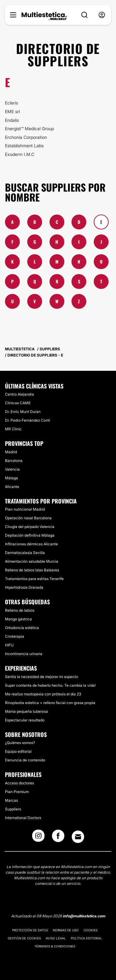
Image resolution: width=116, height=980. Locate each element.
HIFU (9, 645)
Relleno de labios (20, 610)
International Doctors (23, 818)
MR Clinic (13, 429)
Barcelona (14, 461)
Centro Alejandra (19, 394)
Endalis (12, 120)
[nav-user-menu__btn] (102, 15)
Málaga (11, 478)
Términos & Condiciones (55, 946)
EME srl (12, 111)
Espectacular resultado (25, 720)
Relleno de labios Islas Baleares (32, 570)
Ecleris (11, 103)
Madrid (11, 452)
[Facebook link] (58, 838)
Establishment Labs (24, 146)
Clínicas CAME (18, 403)
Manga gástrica (18, 619)
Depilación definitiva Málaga (30, 535)
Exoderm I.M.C (20, 154)
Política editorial (86, 938)
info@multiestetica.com (84, 916)
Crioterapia (15, 636)
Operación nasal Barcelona (28, 518)
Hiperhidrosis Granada (24, 587)
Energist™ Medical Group (29, 129)
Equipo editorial (18, 751)
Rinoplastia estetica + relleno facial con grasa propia (50, 703)
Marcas (11, 800)
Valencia (12, 469)
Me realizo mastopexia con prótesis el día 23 (43, 694)
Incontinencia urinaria (24, 654)
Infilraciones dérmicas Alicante (31, 544)
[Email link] (78, 837)
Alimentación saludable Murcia (32, 561)
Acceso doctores (19, 783)
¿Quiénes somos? (20, 743)
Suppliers (13, 809)
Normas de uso (66, 930)
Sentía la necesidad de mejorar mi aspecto (41, 677)
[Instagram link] (38, 838)
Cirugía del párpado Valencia (30, 527)
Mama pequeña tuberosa (26, 711)
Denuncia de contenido (25, 760)
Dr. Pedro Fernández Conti (28, 420)
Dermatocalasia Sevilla (25, 553)
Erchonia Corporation (26, 137)
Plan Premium (17, 792)
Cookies (90, 930)
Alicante (12, 487)
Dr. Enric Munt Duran (23, 412)
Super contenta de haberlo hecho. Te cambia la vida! (50, 685)
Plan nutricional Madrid (25, 509)
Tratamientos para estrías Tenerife (34, 579)
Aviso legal (56, 938)
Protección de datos (30, 930)
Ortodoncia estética (22, 628)
